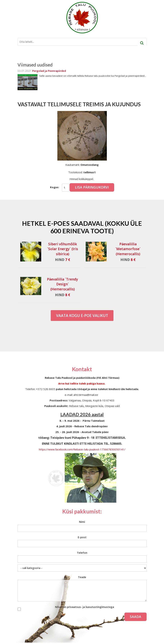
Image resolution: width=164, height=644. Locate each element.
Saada (136, 617)
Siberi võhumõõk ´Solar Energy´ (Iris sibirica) (63, 249)
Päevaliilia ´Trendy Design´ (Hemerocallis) (62, 284)
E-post (82, 537)
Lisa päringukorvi (92, 187)
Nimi (82, 522)
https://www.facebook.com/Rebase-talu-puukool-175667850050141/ (82, 449)
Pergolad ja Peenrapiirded (49, 71)
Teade (82, 577)
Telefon (82, 553)
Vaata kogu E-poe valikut (82, 316)
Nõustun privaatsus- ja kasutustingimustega (85, 607)
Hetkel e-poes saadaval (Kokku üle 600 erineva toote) (82, 227)
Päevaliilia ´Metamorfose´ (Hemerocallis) (128, 249)
